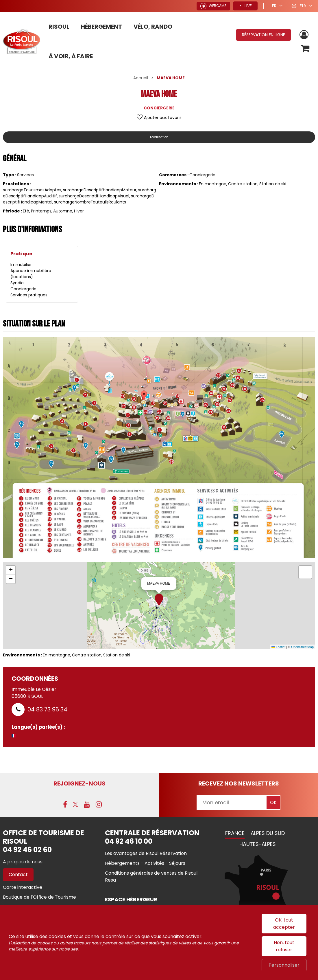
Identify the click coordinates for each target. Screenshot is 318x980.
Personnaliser (284, 965)
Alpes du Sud (268, 834)
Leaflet (278, 647)
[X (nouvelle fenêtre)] (75, 805)
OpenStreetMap (302, 647)
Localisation (159, 137)
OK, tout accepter (284, 924)
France (235, 834)
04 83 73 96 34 (47, 709)
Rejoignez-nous (79, 783)
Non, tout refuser (284, 946)
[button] (305, 49)
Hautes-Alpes (258, 845)
